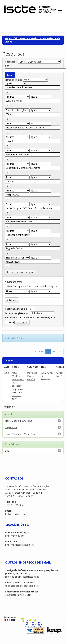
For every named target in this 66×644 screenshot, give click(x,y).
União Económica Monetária (20, 434)
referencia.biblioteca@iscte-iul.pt (22, 577)
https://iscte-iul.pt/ (15, 536)
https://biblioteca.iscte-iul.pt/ (20, 545)
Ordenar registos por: (18, 313)
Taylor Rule (11, 427)
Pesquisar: (11, 62)
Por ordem (11, 317)
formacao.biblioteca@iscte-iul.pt (22, 586)
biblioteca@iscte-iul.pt (17, 514)
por (7, 66)
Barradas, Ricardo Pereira (32, 376)
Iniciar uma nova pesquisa (21, 272)
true (7, 451)
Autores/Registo (45, 317)
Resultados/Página (16, 309)
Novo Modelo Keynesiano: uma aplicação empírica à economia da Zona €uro (18, 386)
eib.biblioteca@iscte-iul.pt (18, 595)
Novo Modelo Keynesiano (19, 421)
